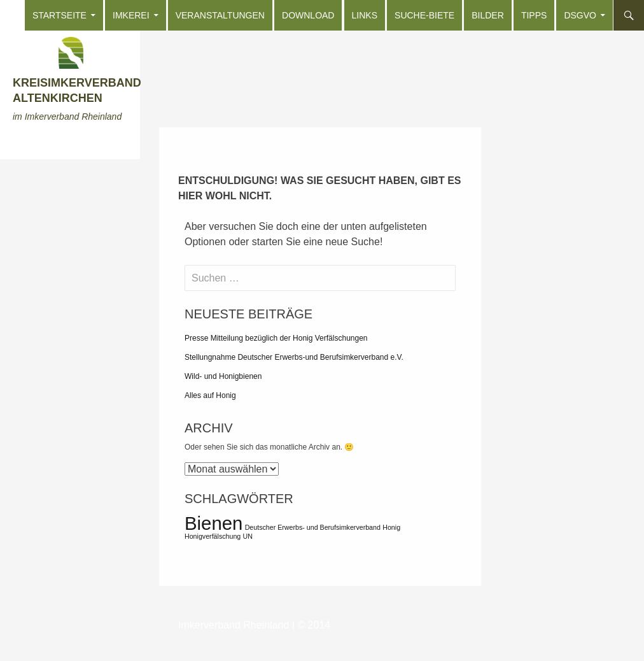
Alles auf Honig (210, 395)
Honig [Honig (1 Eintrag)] (391, 527)
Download (308, 15)
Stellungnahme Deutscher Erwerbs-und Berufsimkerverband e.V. (294, 357)
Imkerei (131, 15)
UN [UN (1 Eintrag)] (248, 536)
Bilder (488, 15)
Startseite (59, 15)
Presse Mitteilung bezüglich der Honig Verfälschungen (276, 338)
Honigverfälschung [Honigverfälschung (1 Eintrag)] (213, 536)
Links (365, 15)
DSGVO (580, 15)
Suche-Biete (424, 15)
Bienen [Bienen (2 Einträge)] (213, 523)
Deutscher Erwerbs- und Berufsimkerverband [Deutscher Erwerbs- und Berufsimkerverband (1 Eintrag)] (313, 527)
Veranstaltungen (220, 15)
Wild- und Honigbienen (223, 376)
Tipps (534, 15)
